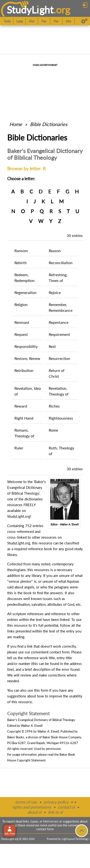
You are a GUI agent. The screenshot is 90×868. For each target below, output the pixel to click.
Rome (53, 430)
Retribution (24, 370)
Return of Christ (57, 373)
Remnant (22, 322)
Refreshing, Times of (58, 278)
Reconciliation (61, 263)
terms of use (26, 802)
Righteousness (61, 418)
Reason (55, 251)
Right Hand (24, 418)
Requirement (59, 334)
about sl (34, 812)
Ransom (21, 251)
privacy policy (56, 802)
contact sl (66, 807)
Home (16, 124)
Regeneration (25, 292)
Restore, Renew (27, 358)
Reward (21, 406)
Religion (21, 304)
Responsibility (26, 346)
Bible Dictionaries (49, 124)
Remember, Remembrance (61, 307)
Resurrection (59, 358)
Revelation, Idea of (28, 391)
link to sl (55, 812)
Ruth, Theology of (61, 451)
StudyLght (30, 10)
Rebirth (21, 263)
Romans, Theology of (24, 433)
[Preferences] (84, 21)
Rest (52, 346)
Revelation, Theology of (59, 391)
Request (21, 334)
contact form (59, 652)
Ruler (19, 448)
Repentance (59, 322)
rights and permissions (32, 807)
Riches (54, 406)
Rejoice (55, 292)
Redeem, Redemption (24, 278)
